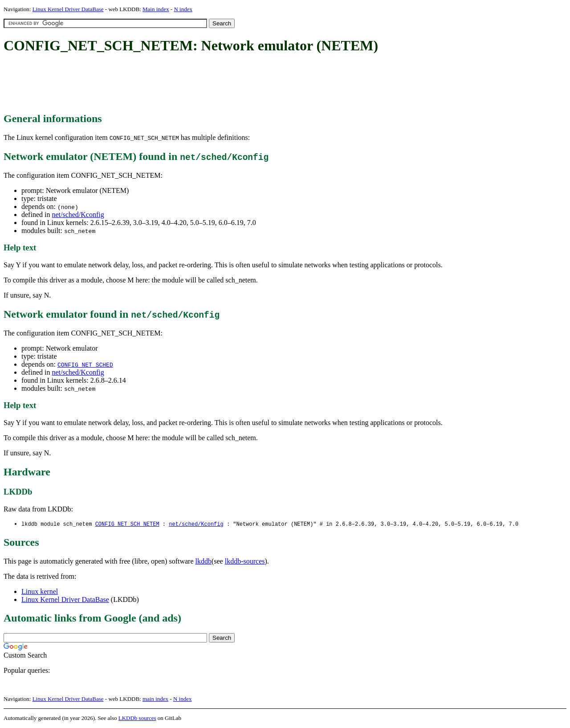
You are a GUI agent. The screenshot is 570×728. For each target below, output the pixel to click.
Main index (156, 9)
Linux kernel (40, 592)
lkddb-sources (245, 562)
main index (155, 699)
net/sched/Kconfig (78, 215)
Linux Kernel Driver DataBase (68, 9)
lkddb (204, 562)
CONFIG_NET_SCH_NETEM (127, 524)
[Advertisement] (166, 84)
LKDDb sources (137, 718)
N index (183, 9)
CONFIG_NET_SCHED (85, 364)
